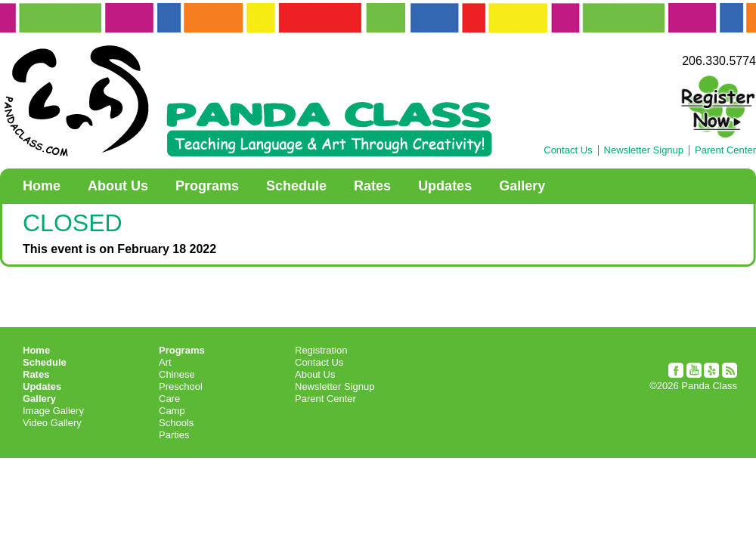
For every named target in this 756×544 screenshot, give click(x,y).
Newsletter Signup (644, 150)
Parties (174, 435)
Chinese (177, 374)
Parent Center (725, 150)
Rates (372, 186)
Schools (176, 423)
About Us (118, 186)
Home (42, 186)
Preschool (181, 386)
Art (165, 362)
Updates (445, 186)
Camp (172, 411)
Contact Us (568, 150)
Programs (207, 186)
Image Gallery (53, 411)
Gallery (522, 186)
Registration (321, 350)
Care (169, 399)
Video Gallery (52, 423)
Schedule (296, 186)
